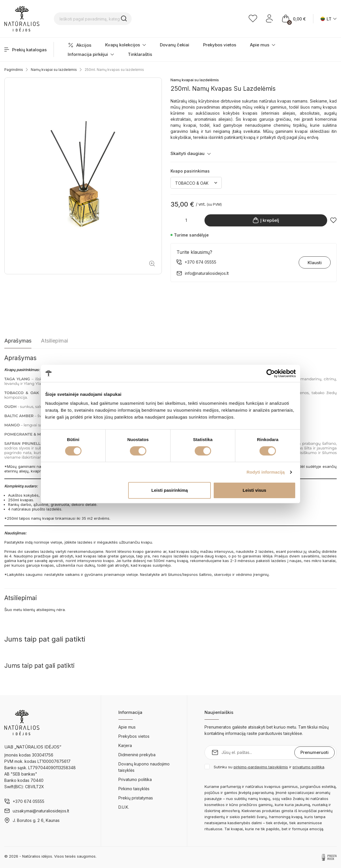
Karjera (125, 745)
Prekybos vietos (220, 45)
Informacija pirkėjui (91, 54)
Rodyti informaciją (266, 472)
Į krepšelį (266, 220)
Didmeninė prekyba (137, 755)
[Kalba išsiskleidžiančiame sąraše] (329, 19)
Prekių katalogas (25, 50)
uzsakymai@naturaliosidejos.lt (41, 811)
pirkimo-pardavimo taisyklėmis (261, 767)
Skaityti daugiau (191, 153)
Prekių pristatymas (136, 798)
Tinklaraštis (140, 54)
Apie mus (263, 45)
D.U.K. (124, 807)
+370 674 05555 (29, 801)
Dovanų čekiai (175, 45)
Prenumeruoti (315, 752)
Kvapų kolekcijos (126, 45)
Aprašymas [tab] (18, 341)
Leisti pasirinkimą (170, 490)
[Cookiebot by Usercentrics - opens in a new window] (271, 373)
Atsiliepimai (54, 341)
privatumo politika (308, 767)
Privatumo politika (135, 779)
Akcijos (79, 45)
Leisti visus (255, 490)
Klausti (315, 263)
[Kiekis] (186, 220)
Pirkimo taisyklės (134, 789)
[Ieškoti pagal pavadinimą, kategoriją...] (111, 19)
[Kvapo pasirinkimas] (196, 183)
